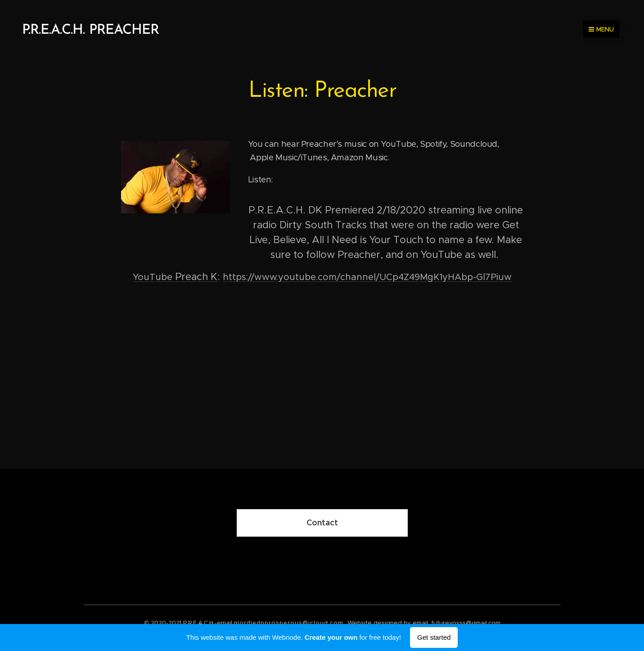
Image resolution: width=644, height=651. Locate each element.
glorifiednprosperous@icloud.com (288, 623)
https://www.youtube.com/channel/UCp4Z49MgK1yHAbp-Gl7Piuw (367, 277)
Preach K (175, 277)
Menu (601, 29)
